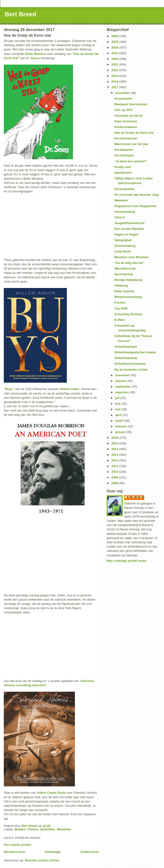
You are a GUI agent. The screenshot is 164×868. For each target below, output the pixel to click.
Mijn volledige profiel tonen (127, 561)
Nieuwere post (14, 852)
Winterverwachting (128, 297)
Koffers (120, 320)
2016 (115, 438)
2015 (115, 443)
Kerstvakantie (124, 189)
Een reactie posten (18, 845)
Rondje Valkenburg (128, 280)
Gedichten (48, 829)
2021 (115, 64)
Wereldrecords (125, 268)
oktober (121, 381)
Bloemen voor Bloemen (131, 257)
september (123, 387)
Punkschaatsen (125, 127)
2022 (115, 59)
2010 (115, 472)
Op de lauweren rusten (131, 370)
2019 (115, 76)
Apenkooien (123, 173)
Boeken (20, 829)
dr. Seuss (33, 58)
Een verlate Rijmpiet (129, 229)
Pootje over (123, 167)
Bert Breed (20, 14)
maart (120, 421)
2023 (115, 53)
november (123, 375)
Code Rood (122, 251)
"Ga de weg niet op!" (129, 263)
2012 (115, 460)
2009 (115, 477)
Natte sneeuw (124, 291)
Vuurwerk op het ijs (128, 116)
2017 (115, 87)
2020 (115, 70)
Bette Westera (36, 54)
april (119, 415)
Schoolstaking (125, 246)
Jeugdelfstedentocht (129, 223)
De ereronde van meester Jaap (137, 195)
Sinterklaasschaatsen (130, 364)
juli (118, 398)
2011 (115, 466)
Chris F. (120, 217)
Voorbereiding (125, 212)
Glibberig (121, 286)
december (123, 93)
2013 (115, 455)
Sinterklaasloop (126, 358)
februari (121, 426)
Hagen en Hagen (126, 234)
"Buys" (9, 389)
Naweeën (121, 200)
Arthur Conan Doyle (51, 793)
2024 (115, 47)
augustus (122, 392)
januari (121, 432)
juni (118, 404)
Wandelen (64, 829)
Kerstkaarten (124, 150)
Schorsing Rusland (128, 314)
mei (118, 409)
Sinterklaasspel (125, 347)
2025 (115, 42)
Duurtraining (123, 274)
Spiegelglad (123, 240)
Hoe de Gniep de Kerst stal (134, 133)
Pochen (120, 303)
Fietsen (33, 829)
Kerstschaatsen (126, 138)
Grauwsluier (123, 99)
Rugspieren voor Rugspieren (135, 206)
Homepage (53, 852)
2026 (115, 36)
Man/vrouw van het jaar (131, 144)
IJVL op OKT (123, 110)
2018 (115, 82)
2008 (115, 483)
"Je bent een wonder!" (131, 161)
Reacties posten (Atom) (42, 860)
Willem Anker (70, 389)
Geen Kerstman (126, 121)
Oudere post (89, 852)
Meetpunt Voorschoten (131, 104)
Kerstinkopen (124, 155)
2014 (115, 449)
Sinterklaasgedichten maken (135, 352)
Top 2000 (121, 308)
